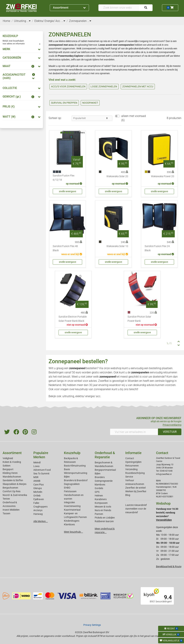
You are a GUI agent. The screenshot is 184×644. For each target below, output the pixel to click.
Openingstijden (133, 462)
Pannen (99, 514)
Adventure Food (42, 470)
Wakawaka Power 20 (163, 176)
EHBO (67, 488)
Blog (128, 495)
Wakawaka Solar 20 (117, 176)
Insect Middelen (11, 510)
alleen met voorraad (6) (134, 118)
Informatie (133, 453)
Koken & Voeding (12, 462)
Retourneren (132, 466)
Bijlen (67, 477)
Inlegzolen (69, 502)
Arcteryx (38, 510)
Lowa (36, 466)
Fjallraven (39, 499)
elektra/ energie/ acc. (88, 396)
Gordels (99, 488)
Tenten (6, 499)
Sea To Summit (41, 474)
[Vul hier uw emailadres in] (134, 432)
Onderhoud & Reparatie (105, 455)
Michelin (38, 492)
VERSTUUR (170, 432)
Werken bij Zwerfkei (136, 491)
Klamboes (69, 524)
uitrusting (68, 396)
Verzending (131, 469)
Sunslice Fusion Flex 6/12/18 (64, 178)
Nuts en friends (103, 510)
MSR (36, 477)
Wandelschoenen (12, 477)
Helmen (99, 496)
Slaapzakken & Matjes (15, 484)
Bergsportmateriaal (105, 470)
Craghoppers (40, 507)
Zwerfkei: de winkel (135, 488)
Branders (100, 477)
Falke (36, 503)
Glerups (38, 488)
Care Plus (39, 485)
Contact (130, 458)
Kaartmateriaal (72, 510)
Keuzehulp (72, 453)
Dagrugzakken (72, 484)
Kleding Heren (10, 473)
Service (129, 477)
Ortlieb (37, 496)
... (29, 21)
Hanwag (38, 514)
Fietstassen (70, 491)
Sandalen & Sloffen (13, 480)
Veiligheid (8, 458)
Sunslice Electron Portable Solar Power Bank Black (73, 319)
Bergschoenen (10, 488)
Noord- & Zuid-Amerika (15, 495)
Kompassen (101, 503)
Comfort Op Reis (12, 491)
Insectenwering (72, 506)
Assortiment (69, 8)
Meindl (37, 462)
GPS (97, 492)
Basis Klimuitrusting (75, 466)
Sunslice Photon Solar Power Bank (139, 319)
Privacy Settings (92, 625)
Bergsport (8, 469)
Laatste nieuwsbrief (136, 505)
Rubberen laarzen (104, 521)
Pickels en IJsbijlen (105, 518)
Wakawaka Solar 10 (117, 246)
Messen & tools (103, 507)
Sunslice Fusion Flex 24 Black (157, 248)
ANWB (37, 481)
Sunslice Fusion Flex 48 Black (65, 248)
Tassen (6, 513)
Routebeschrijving (135, 473)
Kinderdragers (72, 521)
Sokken (7, 466)
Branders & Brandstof (76, 480)
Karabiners (101, 499)
